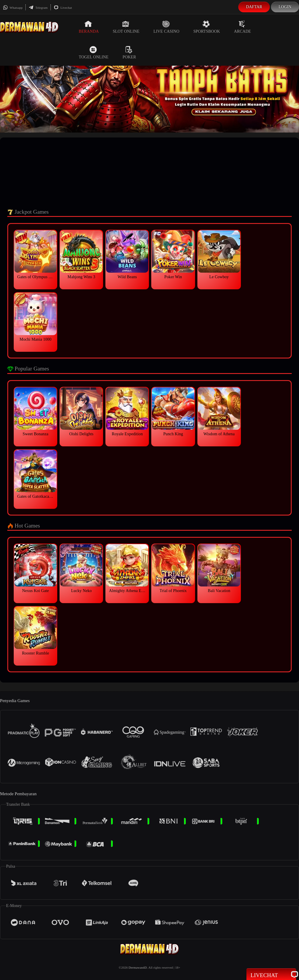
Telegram (38, 8)
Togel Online (94, 53)
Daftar (254, 7)
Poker (129, 53)
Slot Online (126, 27)
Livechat (63, 8)
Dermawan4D (138, 967)
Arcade (242, 27)
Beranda (89, 27)
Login (285, 7)
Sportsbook (207, 27)
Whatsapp (13, 8)
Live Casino (167, 27)
